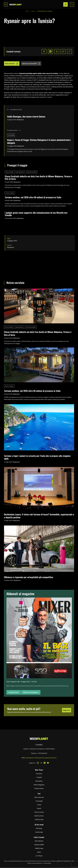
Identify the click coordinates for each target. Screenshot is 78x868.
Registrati (67, 710)
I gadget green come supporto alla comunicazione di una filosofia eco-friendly (36, 214)
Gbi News (39, 828)
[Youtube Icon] (48, 763)
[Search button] (72, 4)
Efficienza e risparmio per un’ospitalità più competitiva (29, 577)
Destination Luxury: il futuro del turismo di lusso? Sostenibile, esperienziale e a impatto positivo (39, 516)
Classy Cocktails (10, 172)
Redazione (21, 120)
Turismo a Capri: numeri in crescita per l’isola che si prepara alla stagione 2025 (37, 457)
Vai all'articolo (14, 692)
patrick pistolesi (20, 172)
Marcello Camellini (32, 172)
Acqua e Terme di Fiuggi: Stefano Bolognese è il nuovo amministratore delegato (39, 141)
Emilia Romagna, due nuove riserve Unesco (26, 116)
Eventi (39, 808)
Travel (33, 11)
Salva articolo (12, 64)
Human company (10, 193)
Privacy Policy (39, 788)
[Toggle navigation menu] (6, 4)
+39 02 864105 (42, 753)
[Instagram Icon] (38, 763)
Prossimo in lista (14, 130)
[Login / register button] (66, 4)
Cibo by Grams (39, 812)
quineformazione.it (50, 758)
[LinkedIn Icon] (45, 763)
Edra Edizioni (39, 841)
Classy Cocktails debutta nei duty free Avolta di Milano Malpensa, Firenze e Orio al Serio (38, 177)
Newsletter (39, 781)
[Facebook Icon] (41, 763)
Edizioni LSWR (39, 845)
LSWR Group (39, 848)
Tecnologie (39, 801)
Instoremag (39, 832)
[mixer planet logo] (39, 739)
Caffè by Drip (39, 819)
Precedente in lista (15, 110)
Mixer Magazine (39, 785)
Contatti (39, 777)
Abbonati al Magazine (31, 692)
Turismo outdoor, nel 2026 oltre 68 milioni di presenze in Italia (33, 197)
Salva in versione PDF (31, 64)
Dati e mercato (39, 797)
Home (27, 11)
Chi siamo (39, 774)
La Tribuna (39, 856)
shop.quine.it (39, 758)
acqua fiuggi (11, 135)
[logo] (16, 4)
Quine (39, 852)
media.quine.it (30, 758)
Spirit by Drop (39, 816)
